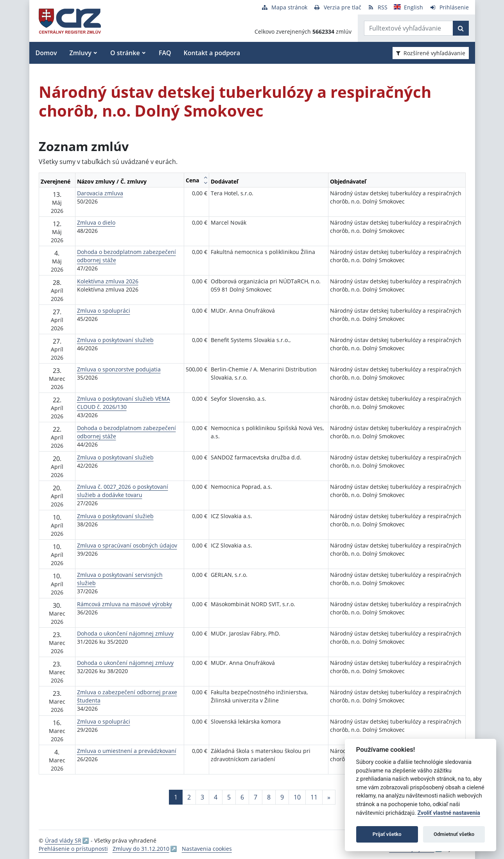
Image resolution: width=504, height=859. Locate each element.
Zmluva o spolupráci (104, 311)
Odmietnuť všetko (454, 834)
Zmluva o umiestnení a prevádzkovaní (127, 751)
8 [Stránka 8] (269, 797)
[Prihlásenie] (449, 7)
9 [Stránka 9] (282, 797)
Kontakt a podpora (212, 53)
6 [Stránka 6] (242, 797)
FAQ (165, 53)
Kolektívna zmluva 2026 (108, 281)
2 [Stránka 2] (189, 797)
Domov (46, 53)
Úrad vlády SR (63, 840)
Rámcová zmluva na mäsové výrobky (125, 604)
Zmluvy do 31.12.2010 (141, 849)
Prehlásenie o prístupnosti (73, 849)
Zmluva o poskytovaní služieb (115, 340)
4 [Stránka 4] (216, 797)
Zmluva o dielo (96, 222)
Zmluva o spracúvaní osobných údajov (127, 545)
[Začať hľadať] (461, 28)
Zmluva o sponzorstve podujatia (119, 369)
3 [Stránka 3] (202, 797)
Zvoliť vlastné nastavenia (449, 813)
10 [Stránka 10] (297, 797)
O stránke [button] (125, 53)
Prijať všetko (387, 834)
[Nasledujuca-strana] (329, 797)
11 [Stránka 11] (314, 797)
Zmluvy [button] (81, 53)
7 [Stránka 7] (256, 797)
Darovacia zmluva (100, 193)
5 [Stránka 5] (229, 797)
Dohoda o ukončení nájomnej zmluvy (125, 633)
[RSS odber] (378, 7)
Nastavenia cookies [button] (207, 849)
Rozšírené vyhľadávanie (431, 53)
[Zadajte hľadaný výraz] (409, 28)
